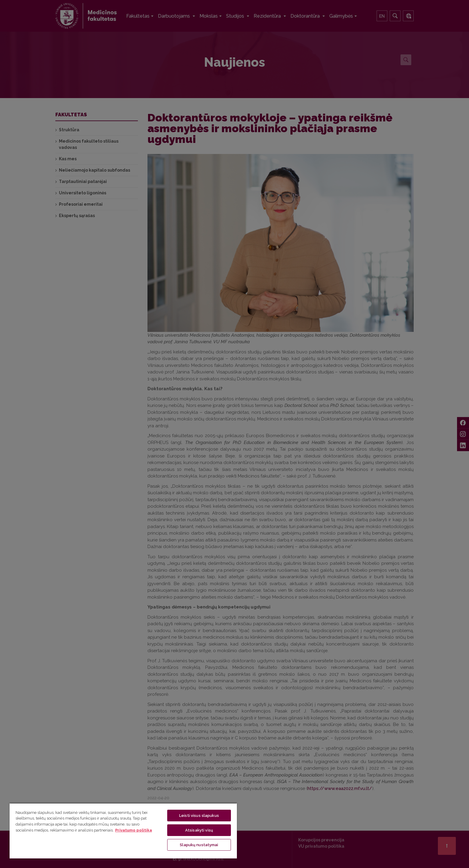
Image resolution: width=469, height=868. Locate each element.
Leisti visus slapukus (199, 816)
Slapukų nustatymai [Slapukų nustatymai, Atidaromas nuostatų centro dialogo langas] (199, 845)
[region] (123, 831)
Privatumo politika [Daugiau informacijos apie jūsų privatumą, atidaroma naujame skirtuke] (134, 830)
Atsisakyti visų (199, 830)
